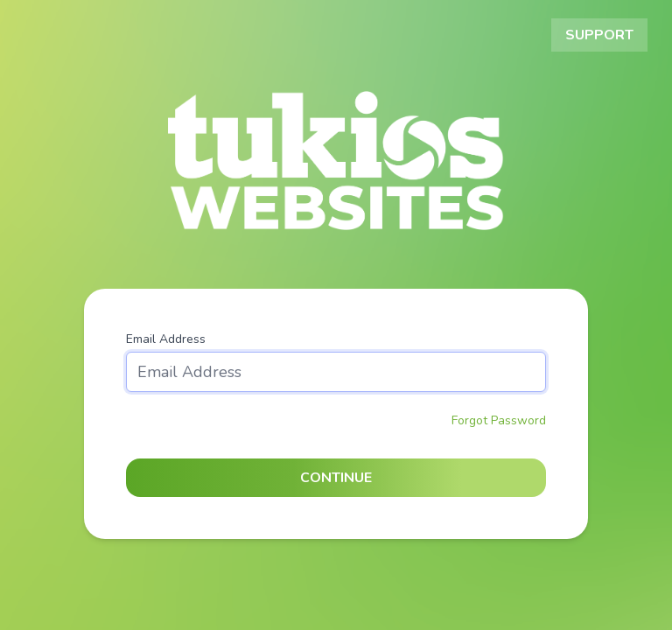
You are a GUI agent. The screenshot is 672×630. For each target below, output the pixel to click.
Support (599, 35)
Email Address (166, 339)
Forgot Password (499, 420)
